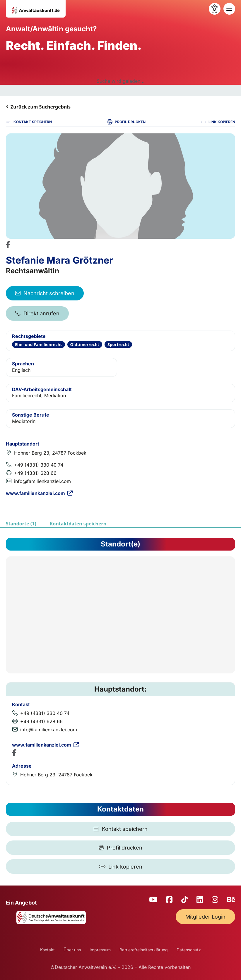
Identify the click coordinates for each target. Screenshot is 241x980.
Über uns (72, 950)
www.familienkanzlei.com (39, 493)
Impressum (100, 950)
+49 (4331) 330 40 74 (39, 465)
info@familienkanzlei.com (42, 481)
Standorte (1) (21, 524)
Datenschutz (189, 950)
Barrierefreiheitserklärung (144, 950)
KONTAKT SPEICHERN (29, 122)
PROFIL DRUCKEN (126, 122)
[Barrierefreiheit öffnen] (215, 9)
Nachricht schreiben (45, 293)
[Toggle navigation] (229, 9)
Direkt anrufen (37, 313)
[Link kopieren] (120, 866)
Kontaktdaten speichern (78, 524)
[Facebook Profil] (8, 245)
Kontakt (47, 950)
